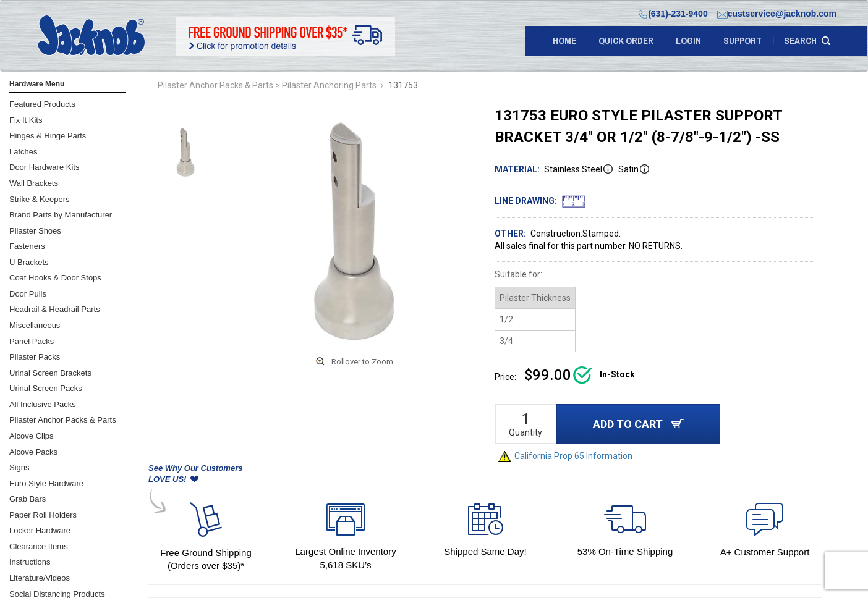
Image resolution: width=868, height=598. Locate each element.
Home (564, 40)
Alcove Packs (33, 452)
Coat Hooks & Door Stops (55, 278)
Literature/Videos (40, 578)
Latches (23, 152)
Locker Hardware (40, 530)
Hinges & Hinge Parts (48, 136)
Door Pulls (28, 294)
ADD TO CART (638, 424)
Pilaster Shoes (35, 231)
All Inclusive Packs (43, 404)
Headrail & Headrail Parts (55, 309)
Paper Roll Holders (43, 515)
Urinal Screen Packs (46, 388)
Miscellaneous (35, 325)
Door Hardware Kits (44, 167)
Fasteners (27, 246)
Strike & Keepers (40, 199)
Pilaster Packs (35, 357)
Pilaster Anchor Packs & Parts (63, 420)
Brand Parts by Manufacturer (61, 215)
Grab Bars (28, 499)
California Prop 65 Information (565, 456)
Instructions (30, 562)
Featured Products (42, 104)
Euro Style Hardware (46, 483)
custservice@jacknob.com (777, 14)
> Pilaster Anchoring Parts (326, 85)
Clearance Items (39, 546)
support (742, 40)
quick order (626, 40)
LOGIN (688, 40)
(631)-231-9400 (673, 14)
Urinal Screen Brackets (50, 373)
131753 (403, 85)
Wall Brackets (34, 183)
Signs (19, 467)
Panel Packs (32, 341)
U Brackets (29, 262)
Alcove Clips (32, 436)
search (800, 40)
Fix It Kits (26, 120)
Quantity (525, 432)
